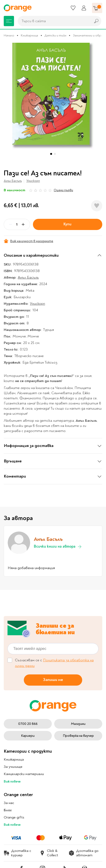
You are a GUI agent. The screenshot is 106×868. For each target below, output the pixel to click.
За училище (13, 767)
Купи (67, 224)
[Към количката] (97, 8)
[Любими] (73, 8)
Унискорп (33, 181)
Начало (9, 35)
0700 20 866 (28, 724)
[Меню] (9, 21)
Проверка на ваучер (78, 736)
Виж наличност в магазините (28, 241)
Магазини (78, 724)
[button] (51, 154)
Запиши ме (53, 680)
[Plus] (23, 224)
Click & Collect (49, 853)
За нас (9, 803)
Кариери (28, 736)
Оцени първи (63, 190)
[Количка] (97, 8)
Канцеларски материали (24, 774)
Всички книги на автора (58, 547)
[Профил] (84, 8)
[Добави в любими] (97, 206)
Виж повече (12, 781)
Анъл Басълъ (13, 181)
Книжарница (29, 35)
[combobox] (53, 21)
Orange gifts (14, 817)
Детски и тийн (55, 35)
